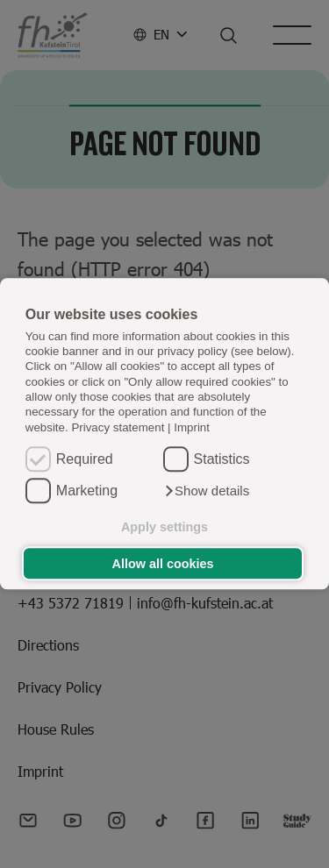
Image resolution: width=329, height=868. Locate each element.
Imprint (192, 427)
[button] (207, 492)
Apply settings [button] (164, 527)
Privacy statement (118, 427)
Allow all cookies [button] (163, 564)
